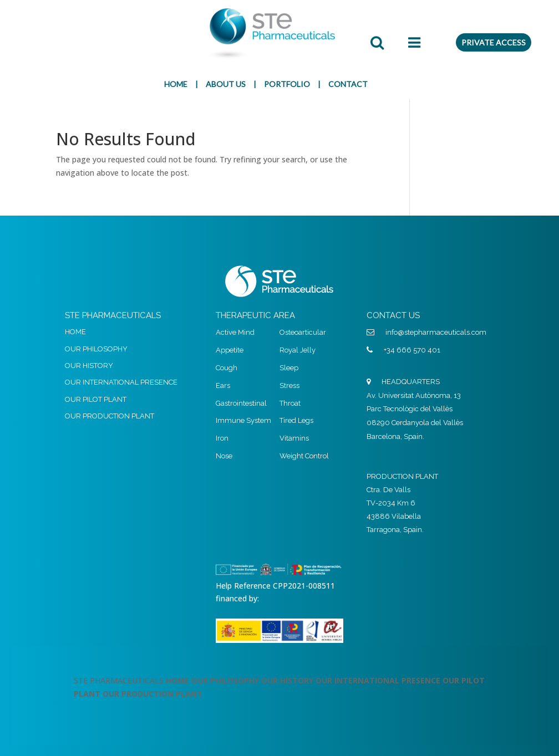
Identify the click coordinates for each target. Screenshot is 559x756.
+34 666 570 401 (412, 350)
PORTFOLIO (287, 84)
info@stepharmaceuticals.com (436, 332)
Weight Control (304, 456)
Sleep (289, 368)
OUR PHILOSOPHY (96, 349)
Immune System (243, 420)
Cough (227, 368)
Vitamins (294, 438)
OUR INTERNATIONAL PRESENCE (121, 382)
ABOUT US (226, 84)
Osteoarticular (303, 332)
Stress (289, 385)
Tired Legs (296, 420)
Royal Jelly (298, 350)
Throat (290, 403)
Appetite (230, 350)
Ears (223, 385)
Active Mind (235, 332)
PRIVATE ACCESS (494, 42)
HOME (176, 84)
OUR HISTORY (89, 366)
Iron (222, 438)
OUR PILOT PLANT (96, 399)
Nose (224, 456)
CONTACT (348, 84)
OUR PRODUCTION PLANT (110, 416)
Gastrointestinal (241, 403)
